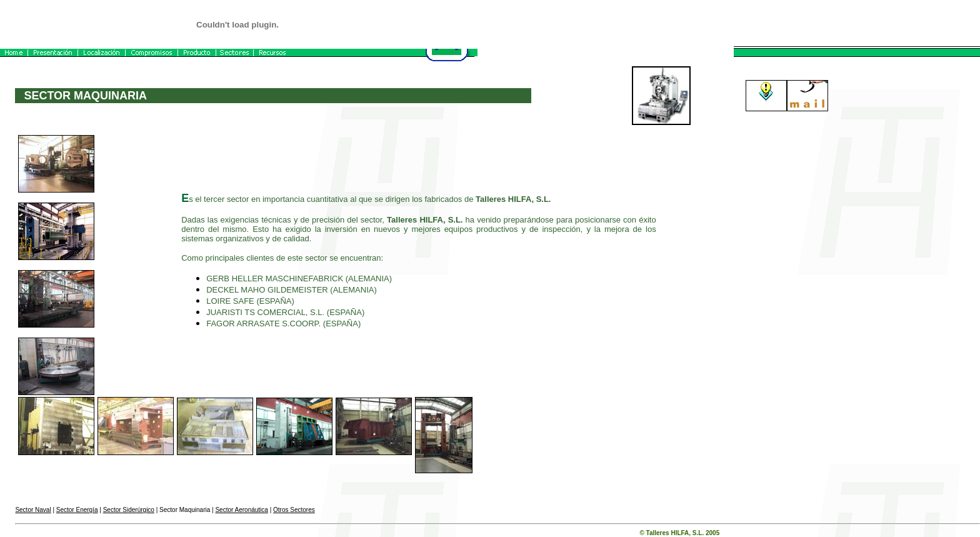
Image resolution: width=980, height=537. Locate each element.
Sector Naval (33, 510)
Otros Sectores (294, 510)
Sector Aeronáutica (242, 510)
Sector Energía (77, 510)
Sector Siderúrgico (129, 510)
